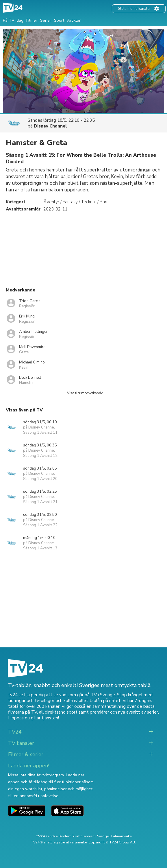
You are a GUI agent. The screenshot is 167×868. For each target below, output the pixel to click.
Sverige (103, 836)
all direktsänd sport (58, 712)
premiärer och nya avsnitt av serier (124, 712)
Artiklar (74, 20)
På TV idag (13, 20)
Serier (46, 20)
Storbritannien (83, 836)
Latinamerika (121, 836)
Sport (59, 20)
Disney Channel (50, 126)
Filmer (32, 20)
